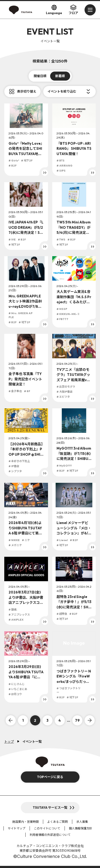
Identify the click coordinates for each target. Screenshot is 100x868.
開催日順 (40, 76)
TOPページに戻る (50, 777)
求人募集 (82, 822)
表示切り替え (27, 91)
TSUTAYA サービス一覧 (50, 807)
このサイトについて (47, 828)
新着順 (60, 76)
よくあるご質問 (57, 822)
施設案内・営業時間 (25, 822)
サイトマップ (17, 828)
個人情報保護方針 (81, 828)
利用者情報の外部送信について (50, 835)
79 (77, 720)
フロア (73, 10)
